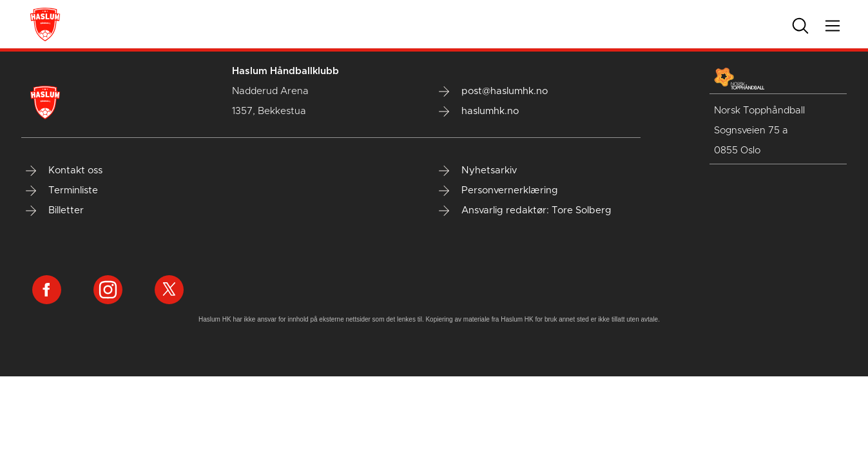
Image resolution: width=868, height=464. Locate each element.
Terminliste (62, 191)
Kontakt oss (64, 171)
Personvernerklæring (498, 191)
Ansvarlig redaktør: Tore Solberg (525, 211)
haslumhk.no (479, 111)
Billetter (55, 211)
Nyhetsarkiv (478, 171)
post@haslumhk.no (493, 92)
